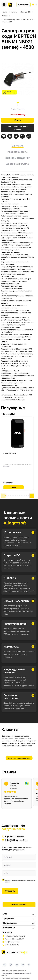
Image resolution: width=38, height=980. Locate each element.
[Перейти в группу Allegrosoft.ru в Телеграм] (5, 965)
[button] (3, 496)
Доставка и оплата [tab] (18, 164)
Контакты (7, 932)
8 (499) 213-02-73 (15, 836)
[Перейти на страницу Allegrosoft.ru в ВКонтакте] (17, 965)
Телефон (7, 865)
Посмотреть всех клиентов (19, 758)
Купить (18, 120)
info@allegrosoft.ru (17, 840)
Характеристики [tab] (18, 152)
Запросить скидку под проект (17, 128)
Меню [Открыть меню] (4, 5)
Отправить (10, 891)
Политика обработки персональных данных (16, 978)
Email (6, 873)
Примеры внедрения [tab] (18, 158)
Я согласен (20, 881)
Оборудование (10, 923)
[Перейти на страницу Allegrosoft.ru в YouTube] (23, 965)
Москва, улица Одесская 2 (13, 850)
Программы (8, 918)
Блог (5, 914)
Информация (9, 928)
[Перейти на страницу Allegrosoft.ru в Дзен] (29, 965)
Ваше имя (8, 857)
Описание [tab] (18, 146)
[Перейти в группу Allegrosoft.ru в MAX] (11, 965)
